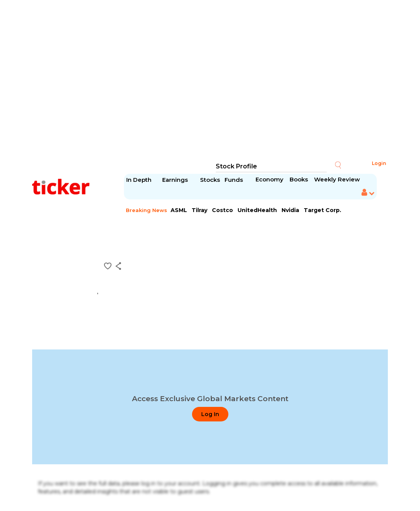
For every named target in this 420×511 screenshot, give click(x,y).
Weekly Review (337, 179)
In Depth (139, 180)
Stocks (210, 180)
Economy (269, 179)
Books (299, 179)
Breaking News (147, 210)
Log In (210, 414)
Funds (234, 180)
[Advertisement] (210, 80)
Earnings (176, 180)
